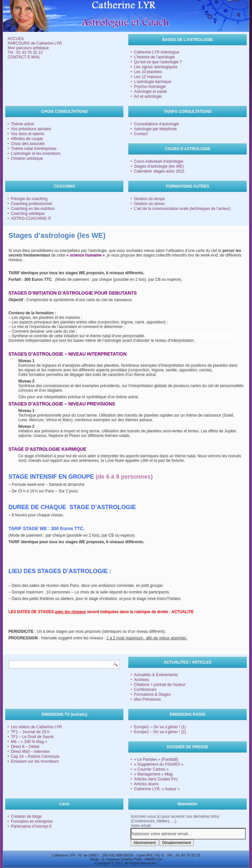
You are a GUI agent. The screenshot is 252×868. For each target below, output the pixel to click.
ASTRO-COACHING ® (31, 218)
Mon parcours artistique (28, 48)
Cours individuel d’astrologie (158, 161)
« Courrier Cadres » (151, 769)
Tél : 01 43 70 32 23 (25, 52)
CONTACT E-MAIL (24, 57)
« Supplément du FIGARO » (158, 764)
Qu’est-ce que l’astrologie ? (158, 62)
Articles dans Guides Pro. (156, 779)
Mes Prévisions (147, 699)
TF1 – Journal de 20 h (30, 732)
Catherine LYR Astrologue (157, 52)
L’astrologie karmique (152, 82)
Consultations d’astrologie (156, 124)
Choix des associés (28, 144)
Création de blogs (26, 816)
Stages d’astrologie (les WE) (159, 166)
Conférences (145, 690)
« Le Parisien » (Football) (156, 759)
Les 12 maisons (148, 77)
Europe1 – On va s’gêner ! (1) (160, 727)
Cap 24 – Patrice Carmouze (35, 756)
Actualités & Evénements (156, 675)
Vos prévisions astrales (31, 129)
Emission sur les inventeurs (35, 761)
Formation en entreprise (32, 821)
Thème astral (22, 124)
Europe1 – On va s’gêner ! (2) (160, 732)
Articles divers (146, 784)
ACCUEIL (16, 39)
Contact (141, 134)
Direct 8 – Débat (25, 747)
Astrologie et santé (150, 92)
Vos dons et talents (27, 134)
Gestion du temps (149, 199)
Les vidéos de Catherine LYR (36, 727)
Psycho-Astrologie (150, 87)
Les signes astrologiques (156, 67)
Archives (141, 680)
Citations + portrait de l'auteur (160, 685)
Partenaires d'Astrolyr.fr (31, 826)
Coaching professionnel (31, 204)
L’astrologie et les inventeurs (36, 154)
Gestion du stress (149, 204)
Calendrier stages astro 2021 (159, 171)
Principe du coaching (29, 199)
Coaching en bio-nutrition (33, 209)
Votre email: (141, 826)
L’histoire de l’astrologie (154, 57)
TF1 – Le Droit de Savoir (32, 737)
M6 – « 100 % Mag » (29, 742)
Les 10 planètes (148, 72)
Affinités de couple (27, 139)
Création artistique (27, 158)
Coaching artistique (28, 214)
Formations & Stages (152, 694)
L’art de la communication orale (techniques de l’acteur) (182, 209)
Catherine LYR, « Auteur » (157, 789)
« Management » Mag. (154, 774)
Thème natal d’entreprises (34, 149)
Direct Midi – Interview (30, 752)
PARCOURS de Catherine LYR (35, 43)
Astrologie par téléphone (155, 129)
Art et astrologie (148, 96)
